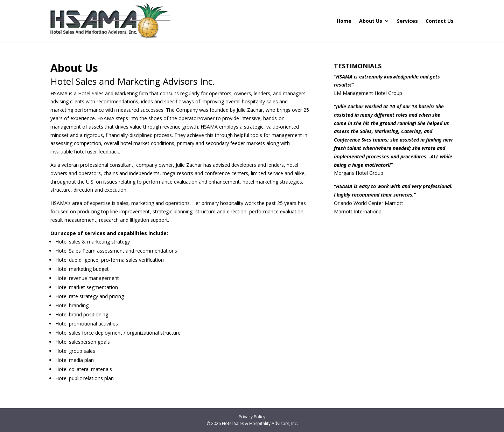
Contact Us (440, 21)
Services (407, 21)
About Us (371, 21)
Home (344, 21)
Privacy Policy (252, 417)
